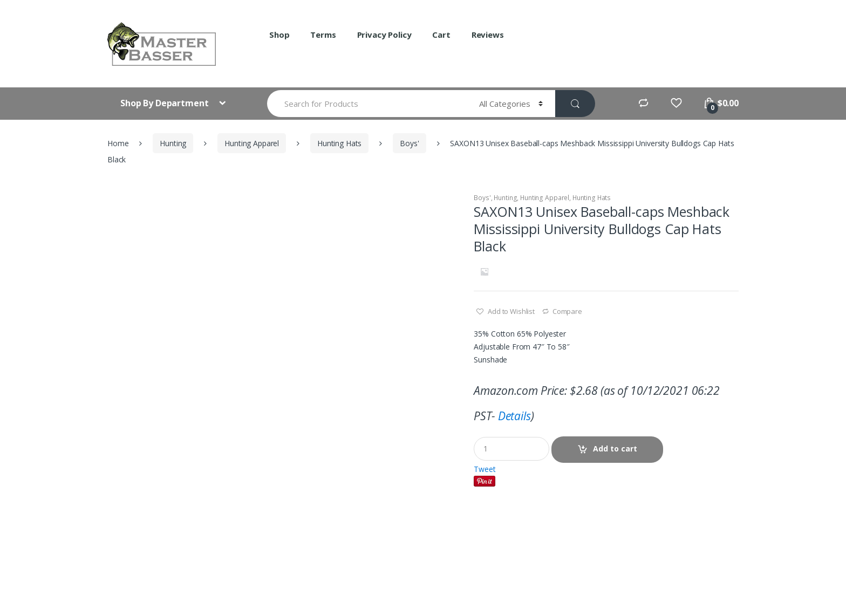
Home (118, 143)
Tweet (485, 469)
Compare (567, 311)
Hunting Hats (339, 143)
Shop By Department (165, 103)
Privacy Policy (384, 35)
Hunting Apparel (252, 143)
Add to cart (615, 449)
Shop (279, 35)
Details (514, 416)
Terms (323, 35)
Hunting (173, 143)
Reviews (488, 35)
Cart (441, 35)
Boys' (409, 143)
